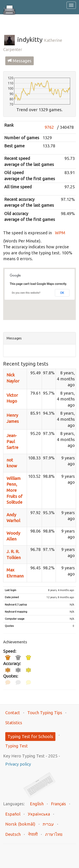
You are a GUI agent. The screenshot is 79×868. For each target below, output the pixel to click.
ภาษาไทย (54, 834)
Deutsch (13, 834)
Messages (19, 61)
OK (62, 293)
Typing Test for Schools (30, 736)
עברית (48, 824)
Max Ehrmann (15, 573)
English (37, 804)
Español (13, 814)
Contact (13, 713)
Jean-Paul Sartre (12, 441)
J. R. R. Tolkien (14, 554)
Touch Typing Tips (45, 713)
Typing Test (17, 746)
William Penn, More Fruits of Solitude (15, 490)
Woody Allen (13, 536)
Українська (39, 814)
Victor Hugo (12, 398)
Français (58, 804)
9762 (49, 127)
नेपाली (33, 834)
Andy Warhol (13, 518)
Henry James (13, 418)
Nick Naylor (13, 378)
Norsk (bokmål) (20, 824)
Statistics (14, 723)
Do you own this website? (26, 293)
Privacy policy (18, 764)
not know (12, 463)
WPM (60, 233)
